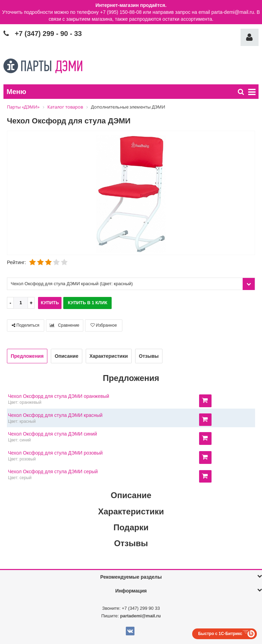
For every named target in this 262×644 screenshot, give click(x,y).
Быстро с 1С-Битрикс (220, 634)
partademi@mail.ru (141, 616)
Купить (50, 303)
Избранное (104, 325)
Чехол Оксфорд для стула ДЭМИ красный (55, 415)
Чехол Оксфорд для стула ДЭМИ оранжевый (59, 396)
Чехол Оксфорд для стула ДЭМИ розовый (55, 453)
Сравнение (64, 325)
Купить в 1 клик (87, 303)
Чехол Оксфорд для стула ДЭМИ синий (52, 434)
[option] (131, 193)
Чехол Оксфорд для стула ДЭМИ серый (53, 472)
